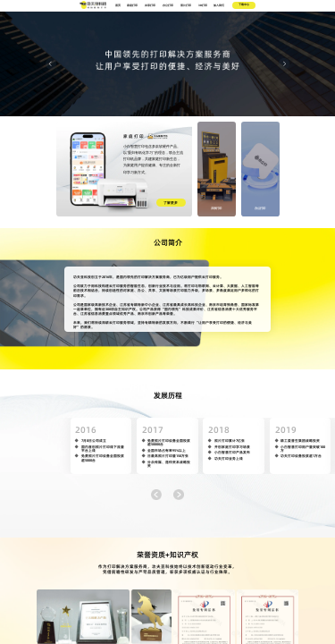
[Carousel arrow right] (284, 64)
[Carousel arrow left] (51, 64)
